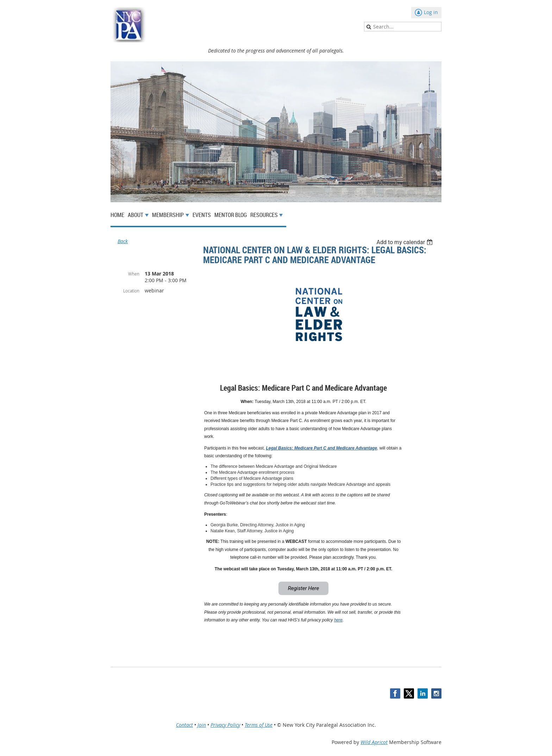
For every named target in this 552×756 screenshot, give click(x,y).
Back (123, 241)
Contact (184, 725)
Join (202, 725)
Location (131, 291)
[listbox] (405, 242)
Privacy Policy (225, 725)
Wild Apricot (374, 742)
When (134, 274)
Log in (431, 12)
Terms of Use (259, 725)
